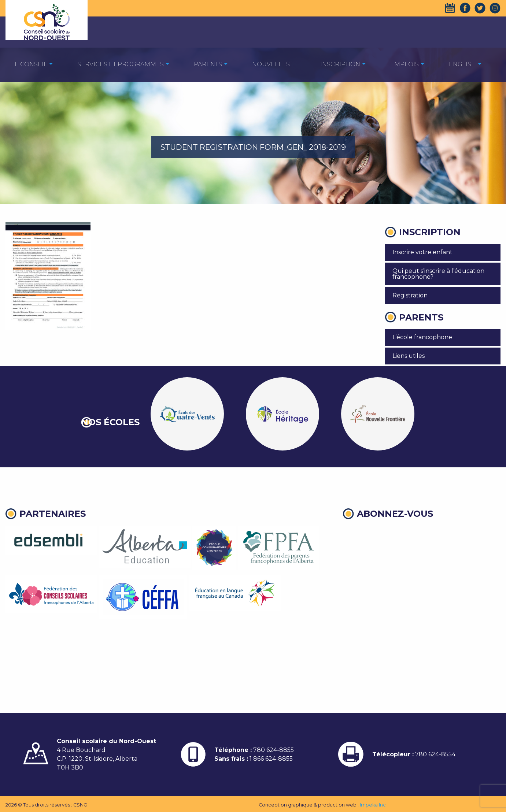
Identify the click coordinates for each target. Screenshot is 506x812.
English (462, 64)
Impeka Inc (373, 805)
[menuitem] (29, 64)
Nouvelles (271, 64)
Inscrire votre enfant (422, 252)
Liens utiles (409, 356)
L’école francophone (422, 337)
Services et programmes (121, 64)
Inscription (340, 64)
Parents (208, 64)
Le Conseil (29, 64)
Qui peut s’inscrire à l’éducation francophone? (438, 274)
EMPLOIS (405, 64)
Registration (410, 295)
